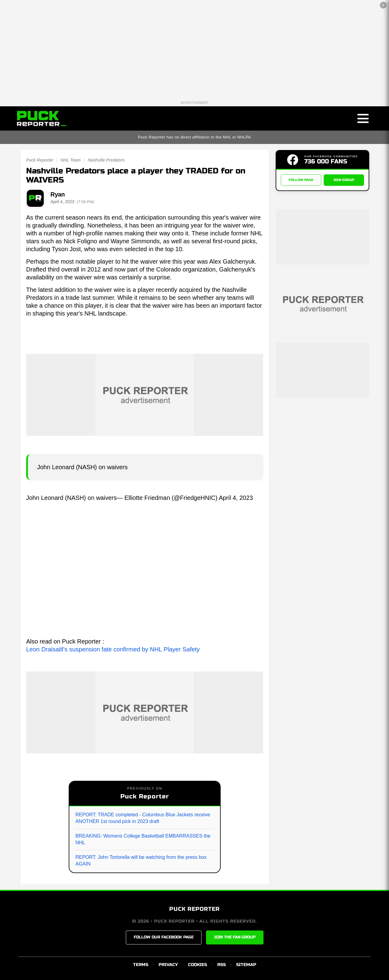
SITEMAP (246, 965)
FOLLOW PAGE (301, 180)
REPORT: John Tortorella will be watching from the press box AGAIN (141, 860)
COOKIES (198, 965)
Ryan (58, 194)
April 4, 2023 (236, 498)
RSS (222, 965)
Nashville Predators (106, 160)
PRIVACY (168, 965)
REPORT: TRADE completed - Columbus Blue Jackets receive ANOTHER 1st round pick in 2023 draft (143, 818)
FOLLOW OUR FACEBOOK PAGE (164, 937)
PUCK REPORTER (194, 909)
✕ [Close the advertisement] (383, 5)
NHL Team (71, 160)
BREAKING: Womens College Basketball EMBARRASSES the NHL (143, 839)
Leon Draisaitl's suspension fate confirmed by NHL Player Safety (113, 649)
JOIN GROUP (344, 180)
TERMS (141, 965)
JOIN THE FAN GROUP (235, 937)
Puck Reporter (40, 160)
